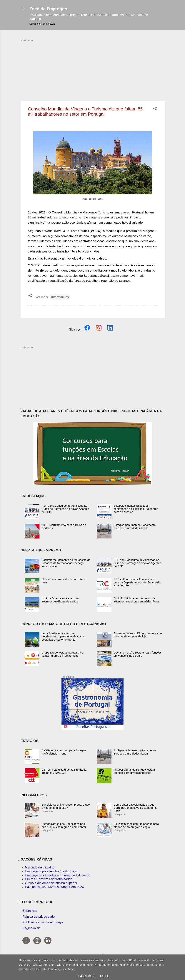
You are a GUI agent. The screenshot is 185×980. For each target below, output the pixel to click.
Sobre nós (30, 911)
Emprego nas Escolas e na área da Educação (58, 875)
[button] (155, 109)
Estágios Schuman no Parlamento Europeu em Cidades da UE (135, 526)
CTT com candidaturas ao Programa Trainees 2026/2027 (64, 771)
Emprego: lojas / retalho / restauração (52, 871)
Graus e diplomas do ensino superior (51, 883)
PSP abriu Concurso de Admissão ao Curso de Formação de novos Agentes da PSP (65, 509)
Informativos (60, 297)
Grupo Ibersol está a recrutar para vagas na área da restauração (63, 654)
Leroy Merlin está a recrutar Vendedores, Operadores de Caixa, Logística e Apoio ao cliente (63, 636)
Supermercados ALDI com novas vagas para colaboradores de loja (138, 635)
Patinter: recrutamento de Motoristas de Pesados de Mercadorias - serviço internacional (66, 563)
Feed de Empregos (48, 9)
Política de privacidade (39, 917)
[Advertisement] (93, 68)
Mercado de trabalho (40, 867)
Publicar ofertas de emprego (43, 922)
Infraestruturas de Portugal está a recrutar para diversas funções (134, 771)
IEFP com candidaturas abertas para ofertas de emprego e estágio (136, 825)
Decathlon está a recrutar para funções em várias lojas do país (138, 654)
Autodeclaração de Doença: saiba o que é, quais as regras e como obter (64, 825)
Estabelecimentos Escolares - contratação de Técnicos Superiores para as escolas (136, 509)
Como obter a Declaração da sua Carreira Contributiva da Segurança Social (136, 808)
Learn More (86, 976)
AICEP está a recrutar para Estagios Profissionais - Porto (64, 752)
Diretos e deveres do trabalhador (48, 879)
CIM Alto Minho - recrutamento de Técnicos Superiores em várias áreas (137, 600)
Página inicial (32, 928)
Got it (105, 976)
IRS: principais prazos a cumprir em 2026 (54, 887)
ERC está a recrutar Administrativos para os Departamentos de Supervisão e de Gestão (137, 582)
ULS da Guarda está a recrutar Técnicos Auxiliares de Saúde (61, 600)
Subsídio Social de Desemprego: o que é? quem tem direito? (66, 806)
